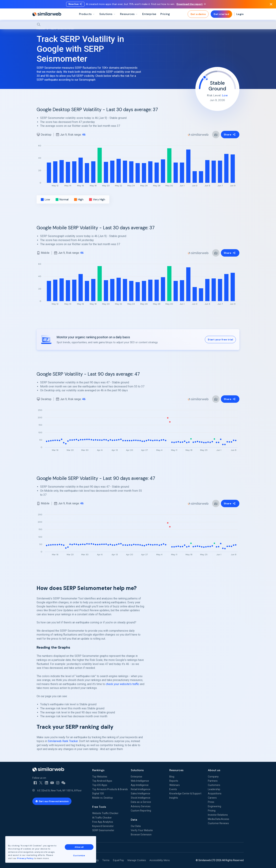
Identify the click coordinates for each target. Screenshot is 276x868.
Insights (174, 798)
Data (134, 820)
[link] (216, 135)
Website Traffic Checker (105, 813)
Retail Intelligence (141, 789)
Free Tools (99, 807)
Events (173, 789)
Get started (221, 14)
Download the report (191, 4)
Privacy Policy (25, 858)
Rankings (98, 770)
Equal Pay (118, 860)
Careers (212, 798)
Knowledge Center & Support (185, 794)
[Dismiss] (271, 4)
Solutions (137, 770)
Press (211, 802)
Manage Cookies (137, 860)
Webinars (175, 785)
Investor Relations (218, 815)
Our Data (136, 826)
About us (214, 770)
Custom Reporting (141, 811)
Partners (213, 781)
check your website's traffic (123, 684)
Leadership (214, 789)
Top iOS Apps (100, 785)
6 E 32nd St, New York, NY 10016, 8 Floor (59, 791)
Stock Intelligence (141, 798)
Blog (172, 777)
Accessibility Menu (160, 860)
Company (213, 777)
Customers (214, 785)
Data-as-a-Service (141, 802)
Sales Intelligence (140, 794)
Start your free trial (220, 340)
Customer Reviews (218, 823)
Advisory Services (141, 806)
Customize (79, 855)
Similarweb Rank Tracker (63, 741)
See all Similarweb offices (48, 847)
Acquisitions (215, 794)
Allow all (79, 847)
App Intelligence (140, 785)
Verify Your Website (142, 830)
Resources (176, 770)
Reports (174, 781)
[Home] (47, 14)
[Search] (138, 24)
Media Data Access (219, 819)
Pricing (212, 811)
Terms (106, 860)
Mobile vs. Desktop (103, 798)
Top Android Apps (102, 781)
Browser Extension (141, 835)
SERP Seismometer (103, 830)
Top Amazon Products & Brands (110, 789)
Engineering (214, 806)
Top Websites (100, 777)
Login (240, 14)
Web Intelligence (140, 781)
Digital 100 (98, 794)
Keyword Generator (103, 826)
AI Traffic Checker (102, 818)
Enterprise (137, 777)
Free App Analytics (103, 822)
